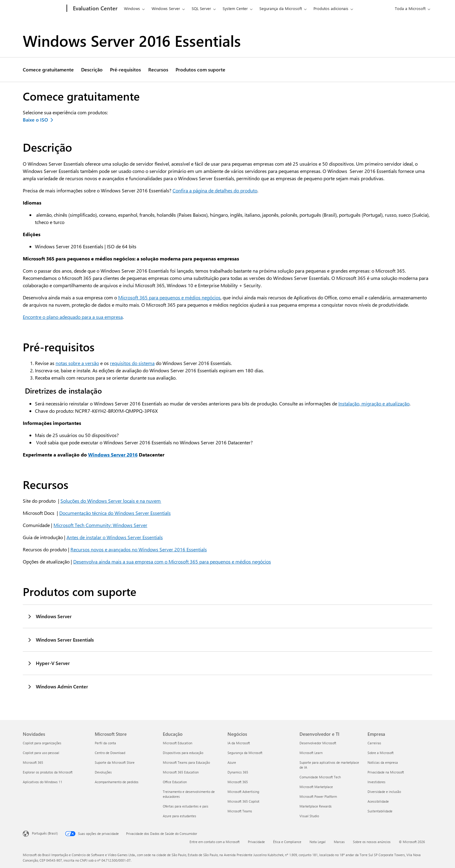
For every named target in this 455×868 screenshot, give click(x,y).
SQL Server (201, 8)
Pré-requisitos (125, 70)
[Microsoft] (44, 9)
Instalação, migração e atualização (374, 403)
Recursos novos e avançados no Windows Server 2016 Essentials (139, 549)
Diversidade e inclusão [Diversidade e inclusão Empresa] (384, 792)
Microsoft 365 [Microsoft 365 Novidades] (33, 762)
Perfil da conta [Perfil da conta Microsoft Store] (105, 743)
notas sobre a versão (77, 363)
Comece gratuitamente (48, 70)
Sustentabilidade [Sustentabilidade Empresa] (380, 811)
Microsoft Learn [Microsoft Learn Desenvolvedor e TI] (311, 753)
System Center (235, 8)
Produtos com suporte (200, 70)
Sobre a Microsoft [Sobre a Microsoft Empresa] (381, 753)
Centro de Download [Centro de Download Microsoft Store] (110, 753)
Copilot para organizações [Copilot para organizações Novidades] (42, 743)
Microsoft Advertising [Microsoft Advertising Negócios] (243, 792)
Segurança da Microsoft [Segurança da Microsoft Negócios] (245, 753)
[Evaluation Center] (95, 9)
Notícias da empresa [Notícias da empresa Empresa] (383, 762)
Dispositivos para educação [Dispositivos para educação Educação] (183, 753)
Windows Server (166, 8)
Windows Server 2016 (113, 455)
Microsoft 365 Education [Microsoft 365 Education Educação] (181, 772)
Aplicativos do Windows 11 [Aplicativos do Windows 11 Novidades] (43, 782)
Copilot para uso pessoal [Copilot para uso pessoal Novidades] (41, 753)
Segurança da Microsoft (281, 8)
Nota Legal (318, 842)
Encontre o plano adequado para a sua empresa (73, 317)
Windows (132, 8)
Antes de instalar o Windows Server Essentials (115, 537)
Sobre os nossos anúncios (372, 842)
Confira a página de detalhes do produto (215, 190)
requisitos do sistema (132, 363)
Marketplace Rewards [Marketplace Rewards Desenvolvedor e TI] (316, 806)
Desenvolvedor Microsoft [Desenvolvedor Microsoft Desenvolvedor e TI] (318, 743)
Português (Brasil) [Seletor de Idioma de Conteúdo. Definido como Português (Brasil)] (45, 833)
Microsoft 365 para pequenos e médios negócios (169, 297)
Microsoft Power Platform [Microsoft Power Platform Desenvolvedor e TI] (318, 796)
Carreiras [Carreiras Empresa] (374, 743)
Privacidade (256, 842)
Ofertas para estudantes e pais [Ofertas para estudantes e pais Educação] (186, 806)
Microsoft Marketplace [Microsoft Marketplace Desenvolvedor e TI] (316, 787)
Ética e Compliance (287, 842)
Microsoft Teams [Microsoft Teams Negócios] (240, 811)
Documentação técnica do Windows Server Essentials (115, 513)
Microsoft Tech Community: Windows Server (100, 525)
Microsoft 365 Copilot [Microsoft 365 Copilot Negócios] (243, 801)
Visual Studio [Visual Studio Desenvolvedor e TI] (309, 816)
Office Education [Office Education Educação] (175, 782)
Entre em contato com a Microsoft (215, 842)
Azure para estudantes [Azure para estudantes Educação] (180, 816)
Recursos (158, 70)
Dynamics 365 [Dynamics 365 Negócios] (238, 772)
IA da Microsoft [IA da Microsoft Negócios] (239, 743)
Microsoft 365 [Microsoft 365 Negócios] (238, 782)
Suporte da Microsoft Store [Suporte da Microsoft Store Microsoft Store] (115, 762)
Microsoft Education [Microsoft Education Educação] (178, 743)
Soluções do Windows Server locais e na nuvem (111, 501)
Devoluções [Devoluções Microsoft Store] (103, 772)
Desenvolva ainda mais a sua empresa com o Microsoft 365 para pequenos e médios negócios (172, 561)
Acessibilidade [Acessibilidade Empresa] (378, 801)
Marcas (339, 842)
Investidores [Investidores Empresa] (376, 782)
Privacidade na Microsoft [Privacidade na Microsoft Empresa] (386, 772)
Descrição (92, 70)
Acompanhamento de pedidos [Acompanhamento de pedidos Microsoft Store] (117, 782)
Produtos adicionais (331, 8)
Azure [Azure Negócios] (232, 762)
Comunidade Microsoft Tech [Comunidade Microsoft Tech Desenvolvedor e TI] (320, 777)
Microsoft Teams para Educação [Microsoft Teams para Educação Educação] (186, 762)
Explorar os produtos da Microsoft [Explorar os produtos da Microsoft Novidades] (48, 772)
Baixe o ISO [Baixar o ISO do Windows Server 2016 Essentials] (35, 120)
